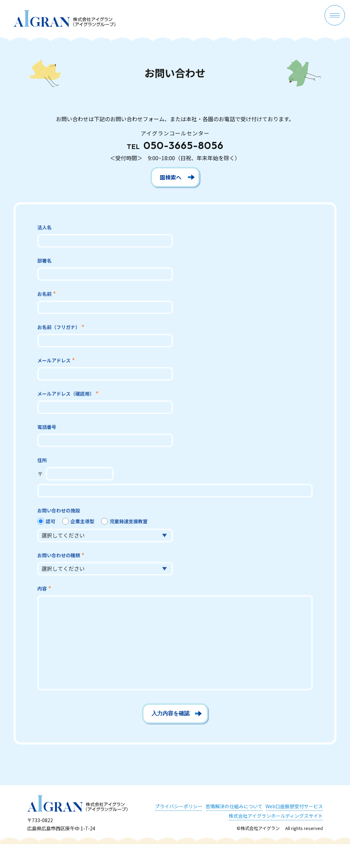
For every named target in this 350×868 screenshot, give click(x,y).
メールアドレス (54, 362)
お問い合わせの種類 (59, 556)
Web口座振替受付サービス (294, 806)
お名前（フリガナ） (59, 328)
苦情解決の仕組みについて (234, 806)
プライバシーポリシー (179, 806)
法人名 (44, 228)
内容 (42, 590)
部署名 (44, 262)
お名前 (44, 295)
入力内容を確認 (171, 713)
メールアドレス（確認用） (66, 395)
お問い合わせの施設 (59, 512)
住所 (42, 461)
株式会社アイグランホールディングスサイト (276, 816)
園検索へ (171, 177)
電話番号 (47, 428)
